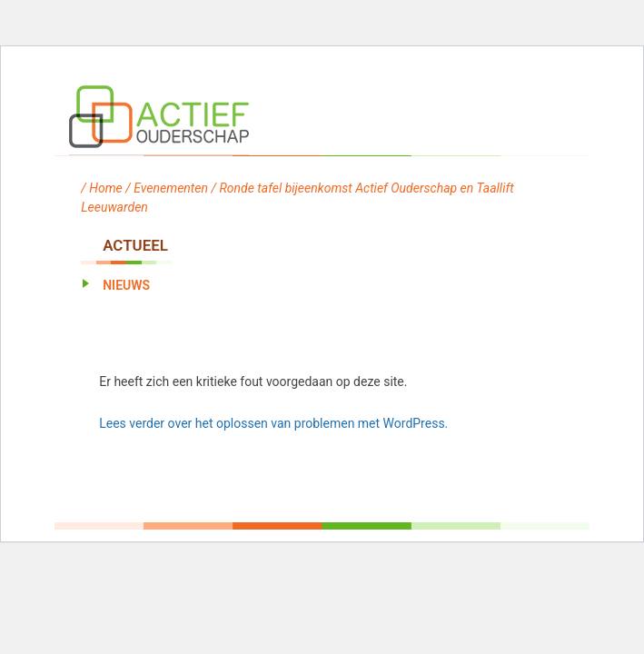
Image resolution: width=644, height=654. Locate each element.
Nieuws (126, 285)
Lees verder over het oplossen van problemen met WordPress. (273, 423)
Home (106, 188)
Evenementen (171, 188)
